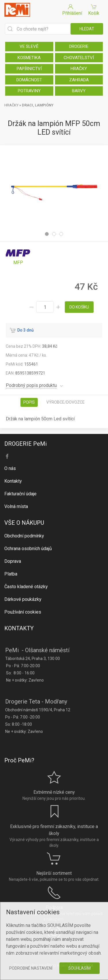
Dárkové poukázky (23, 599)
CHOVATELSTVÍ (79, 58)
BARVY (79, 91)
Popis (29, 402)
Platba (11, 574)
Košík (94, 9)
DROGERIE (79, 46)
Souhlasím (79, 968)
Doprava (13, 561)
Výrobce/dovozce (66, 402)
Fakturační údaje (20, 494)
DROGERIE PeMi (25, 444)
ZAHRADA (79, 80)
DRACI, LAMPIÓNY (38, 105)
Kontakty (13, 481)
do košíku (79, 307)
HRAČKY (79, 69)
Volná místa (16, 506)
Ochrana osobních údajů (28, 549)
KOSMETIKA (29, 58)
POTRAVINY (29, 91)
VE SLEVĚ (29, 46)
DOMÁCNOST (29, 80)
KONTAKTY (19, 628)
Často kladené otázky (26, 587)
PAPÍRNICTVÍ (29, 69)
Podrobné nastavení (31, 968)
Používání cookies (23, 612)
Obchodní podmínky (24, 536)
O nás (10, 468)
